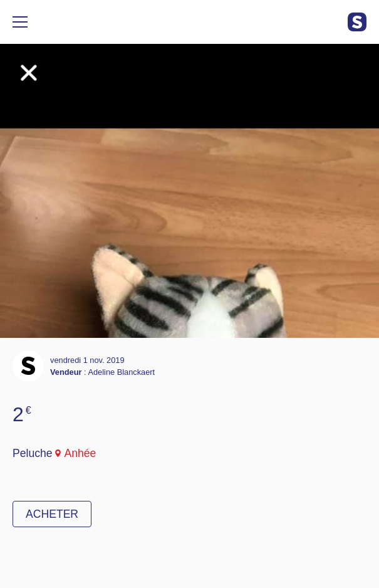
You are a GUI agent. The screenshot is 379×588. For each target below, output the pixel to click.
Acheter (52, 514)
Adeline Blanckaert (121, 372)
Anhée (80, 453)
